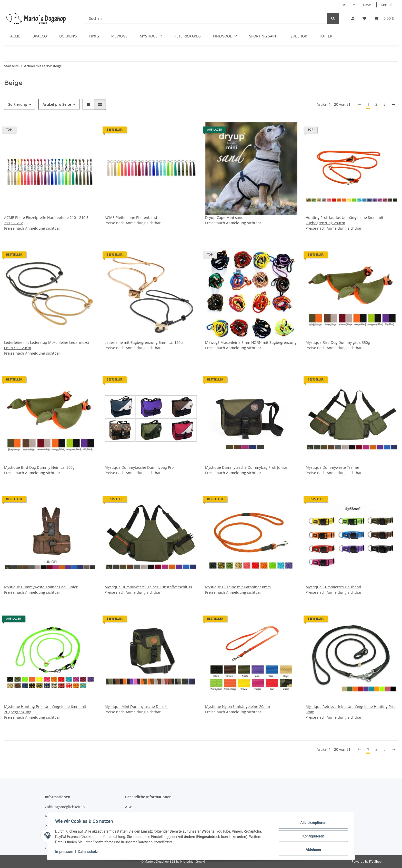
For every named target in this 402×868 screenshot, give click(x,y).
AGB (129, 807)
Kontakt (387, 5)
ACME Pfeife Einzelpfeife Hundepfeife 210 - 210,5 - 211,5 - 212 (47, 220)
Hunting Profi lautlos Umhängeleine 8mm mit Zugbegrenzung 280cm (344, 220)
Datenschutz (88, 852)
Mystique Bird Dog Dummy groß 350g (338, 342)
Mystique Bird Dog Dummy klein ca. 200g (39, 467)
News (368, 5)
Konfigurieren (313, 836)
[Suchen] (206, 18)
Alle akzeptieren (313, 823)
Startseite (347, 5)
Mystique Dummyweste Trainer (333, 467)
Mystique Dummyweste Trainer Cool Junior (41, 587)
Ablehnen (313, 850)
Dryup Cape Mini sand (224, 217)
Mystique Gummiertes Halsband (333, 587)
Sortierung (18, 104)
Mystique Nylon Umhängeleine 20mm (238, 706)
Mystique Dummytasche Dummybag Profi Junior (246, 467)
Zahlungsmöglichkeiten (65, 807)
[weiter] (393, 104)
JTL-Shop (375, 861)
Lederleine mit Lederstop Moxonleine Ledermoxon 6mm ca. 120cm (47, 345)
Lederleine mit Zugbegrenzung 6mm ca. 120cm (145, 342)
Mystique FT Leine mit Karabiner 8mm (238, 587)
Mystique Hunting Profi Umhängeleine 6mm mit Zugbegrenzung (45, 709)
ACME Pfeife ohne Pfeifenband (131, 217)
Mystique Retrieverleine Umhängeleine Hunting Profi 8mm (351, 709)
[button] (353, 18)
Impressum (65, 852)
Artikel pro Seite (57, 104)
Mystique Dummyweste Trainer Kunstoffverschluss (148, 587)
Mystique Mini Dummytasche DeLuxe (137, 706)
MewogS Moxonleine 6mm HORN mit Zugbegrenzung (251, 342)
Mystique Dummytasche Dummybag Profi (140, 467)
